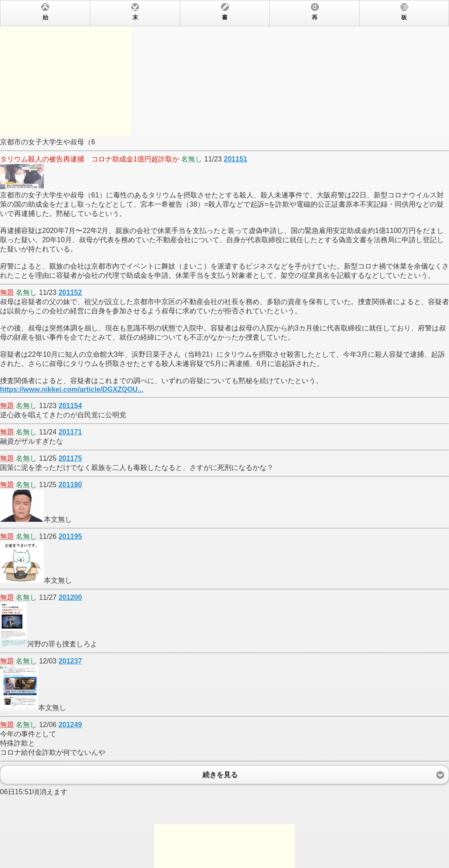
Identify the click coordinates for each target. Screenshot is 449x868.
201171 (70, 432)
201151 (235, 159)
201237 (70, 661)
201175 (70, 458)
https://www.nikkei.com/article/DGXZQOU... (72, 389)
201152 (70, 292)
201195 (70, 536)
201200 (70, 597)
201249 (70, 725)
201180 (70, 485)
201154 (70, 406)
